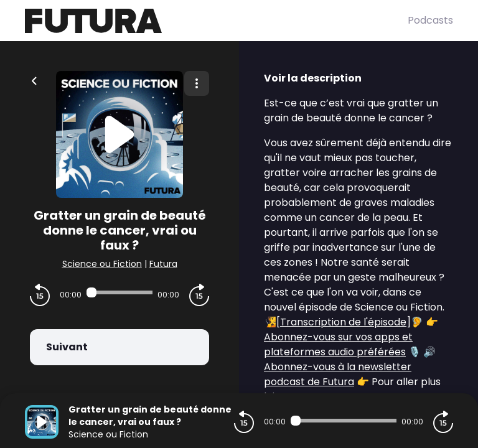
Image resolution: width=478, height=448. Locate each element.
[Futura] (216, 21)
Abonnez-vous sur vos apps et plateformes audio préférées (338, 344)
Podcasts (430, 20)
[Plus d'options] (197, 83)
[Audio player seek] (119, 292)
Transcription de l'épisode (343, 322)
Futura (163, 264)
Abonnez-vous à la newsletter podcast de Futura (338, 374)
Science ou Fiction (102, 264)
